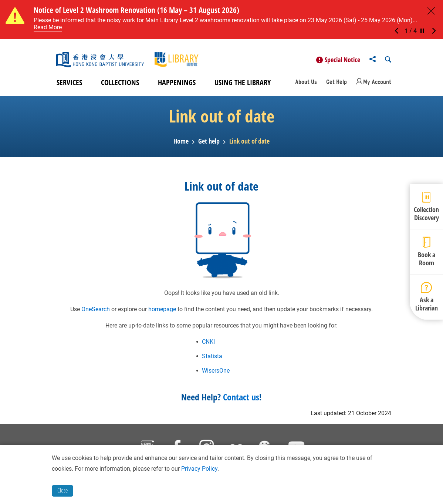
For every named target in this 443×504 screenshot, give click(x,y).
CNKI (208, 342)
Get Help (337, 83)
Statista (212, 357)
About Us (306, 83)
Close (62, 490)
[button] (399, 31)
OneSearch (96, 310)
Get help (209, 142)
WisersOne (216, 371)
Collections (120, 83)
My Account (377, 83)
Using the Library (243, 83)
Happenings (177, 83)
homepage (162, 310)
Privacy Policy (199, 469)
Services (69, 83)
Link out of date (249, 142)
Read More (48, 27)
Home (181, 142)
